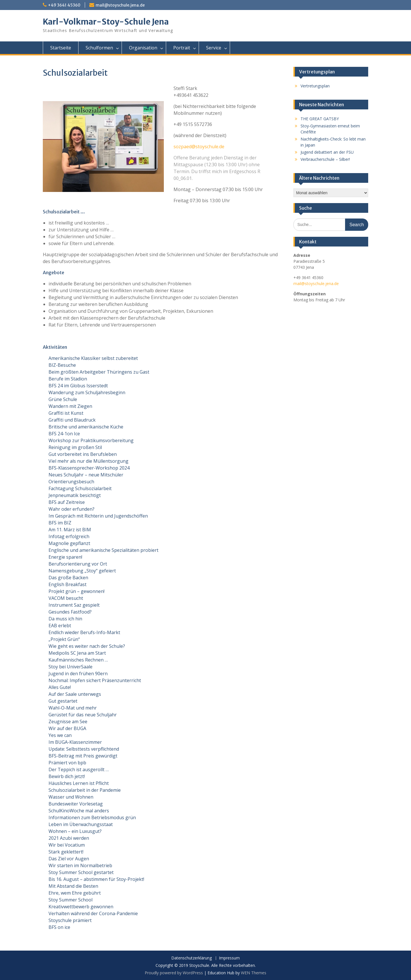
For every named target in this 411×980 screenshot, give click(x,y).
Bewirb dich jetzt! (67, 776)
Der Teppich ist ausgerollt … (79, 769)
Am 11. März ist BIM (70, 530)
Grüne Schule (63, 399)
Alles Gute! (60, 687)
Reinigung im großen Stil (75, 447)
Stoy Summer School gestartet (81, 872)
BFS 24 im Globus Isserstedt (78, 386)
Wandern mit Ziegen (70, 406)
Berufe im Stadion (68, 379)
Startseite (61, 48)
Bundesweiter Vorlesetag (76, 804)
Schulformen (99, 48)
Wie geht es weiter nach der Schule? (87, 646)
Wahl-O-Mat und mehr (73, 708)
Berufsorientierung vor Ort (78, 564)
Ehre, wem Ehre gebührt (75, 893)
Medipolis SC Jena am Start (77, 653)
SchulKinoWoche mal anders (79, 811)
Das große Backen (68, 578)
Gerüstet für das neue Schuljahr (83, 715)
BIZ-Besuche (62, 365)
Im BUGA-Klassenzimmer (75, 742)
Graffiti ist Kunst (66, 413)
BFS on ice (59, 927)
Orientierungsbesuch (71, 482)
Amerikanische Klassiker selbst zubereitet (93, 358)
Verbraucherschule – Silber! (325, 159)
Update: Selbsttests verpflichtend (84, 749)
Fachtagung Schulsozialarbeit (80, 488)
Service (214, 48)
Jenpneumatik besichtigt (75, 495)
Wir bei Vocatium (67, 845)
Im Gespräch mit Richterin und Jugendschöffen (98, 516)
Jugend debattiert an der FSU (327, 152)
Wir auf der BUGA (67, 728)
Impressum (229, 958)
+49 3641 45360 (64, 5)
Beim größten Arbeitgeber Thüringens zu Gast (99, 372)
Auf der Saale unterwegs (75, 694)
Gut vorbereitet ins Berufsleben (83, 454)
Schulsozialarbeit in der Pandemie (85, 790)
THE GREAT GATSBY (320, 119)
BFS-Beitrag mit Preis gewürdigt (83, 756)
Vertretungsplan (315, 86)
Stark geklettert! (66, 852)
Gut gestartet (63, 701)
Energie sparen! (65, 557)
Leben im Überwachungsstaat (81, 824)
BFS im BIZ (60, 523)
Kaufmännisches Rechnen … (78, 660)
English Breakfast (68, 584)
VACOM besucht (66, 598)
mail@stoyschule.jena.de (120, 5)
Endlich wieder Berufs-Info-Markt (84, 632)
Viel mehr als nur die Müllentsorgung (88, 461)
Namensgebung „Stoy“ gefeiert (82, 571)
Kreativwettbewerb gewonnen (81, 907)
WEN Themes (254, 973)
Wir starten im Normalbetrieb (80, 865)
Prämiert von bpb (67, 763)
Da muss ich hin (65, 619)
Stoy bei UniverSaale (70, 667)
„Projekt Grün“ (64, 639)
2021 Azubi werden (69, 838)
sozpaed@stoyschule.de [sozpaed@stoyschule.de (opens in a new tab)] (199, 147)
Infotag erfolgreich (69, 536)
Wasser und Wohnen (71, 797)
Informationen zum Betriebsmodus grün (92, 817)
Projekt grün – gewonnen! (76, 591)
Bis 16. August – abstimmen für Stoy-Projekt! (96, 879)
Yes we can (60, 735)
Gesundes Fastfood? (70, 612)
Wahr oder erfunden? (71, 509)
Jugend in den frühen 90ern (78, 674)
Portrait (182, 48)
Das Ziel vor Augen (69, 859)
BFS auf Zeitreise (67, 502)
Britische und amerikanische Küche (86, 427)
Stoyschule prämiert (70, 920)
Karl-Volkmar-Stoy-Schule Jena (106, 22)
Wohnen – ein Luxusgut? (75, 831)
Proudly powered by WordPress (174, 973)
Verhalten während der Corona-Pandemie (93, 913)
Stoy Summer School (70, 900)
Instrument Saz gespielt (74, 605)
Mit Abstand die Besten (73, 886)
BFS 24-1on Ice (64, 434)
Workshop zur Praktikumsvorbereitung (91, 440)
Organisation (143, 48)
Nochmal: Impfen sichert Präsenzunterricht (95, 680)
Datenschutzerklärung (192, 958)
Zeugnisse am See (68, 722)
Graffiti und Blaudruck (72, 420)
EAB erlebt (60, 626)
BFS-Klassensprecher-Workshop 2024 (89, 468)
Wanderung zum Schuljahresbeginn (87, 392)
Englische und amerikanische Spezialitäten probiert (103, 550)
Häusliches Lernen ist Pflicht (79, 783)
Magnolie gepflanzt (69, 543)
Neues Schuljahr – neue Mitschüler (86, 475)
